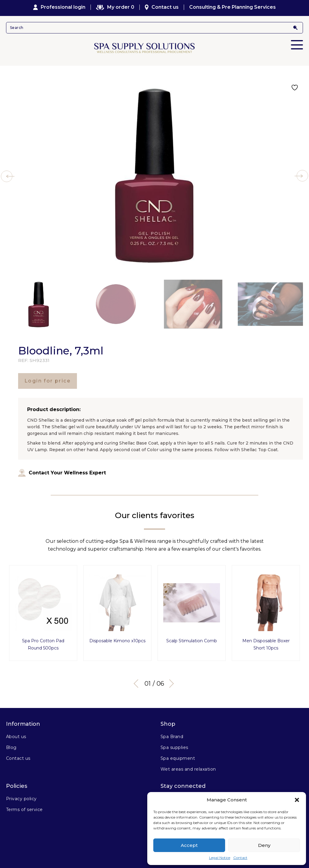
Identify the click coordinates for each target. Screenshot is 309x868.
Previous (138, 684)
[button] (297, 800)
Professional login (59, 7)
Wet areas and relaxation (188, 769)
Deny (264, 845)
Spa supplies (174, 747)
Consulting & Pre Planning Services (233, 7)
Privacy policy (21, 799)
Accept (189, 845)
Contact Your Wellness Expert (62, 473)
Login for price (48, 381)
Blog (11, 747)
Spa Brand (172, 737)
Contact (240, 858)
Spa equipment (178, 758)
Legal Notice (220, 858)
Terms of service (24, 810)
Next (170, 684)
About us (16, 737)
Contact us (162, 7)
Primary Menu (297, 41)
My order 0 (115, 7)
